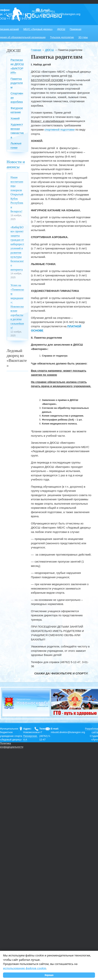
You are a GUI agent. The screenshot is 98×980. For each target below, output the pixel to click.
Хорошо (49, 975)
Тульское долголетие (62, 37)
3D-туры (83, 37)
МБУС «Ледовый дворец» (38, 29)
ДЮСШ (61, 29)
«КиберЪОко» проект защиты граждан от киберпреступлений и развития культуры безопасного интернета (17, 248)
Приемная (76, 29)
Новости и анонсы (16, 164)
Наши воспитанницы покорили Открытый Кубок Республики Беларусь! (17, 194)
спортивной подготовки (59, 130)
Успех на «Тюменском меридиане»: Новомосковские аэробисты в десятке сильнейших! (17, 306)
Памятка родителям (17, 83)
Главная (36, 50)
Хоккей (15, 118)
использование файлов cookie (25, 968)
